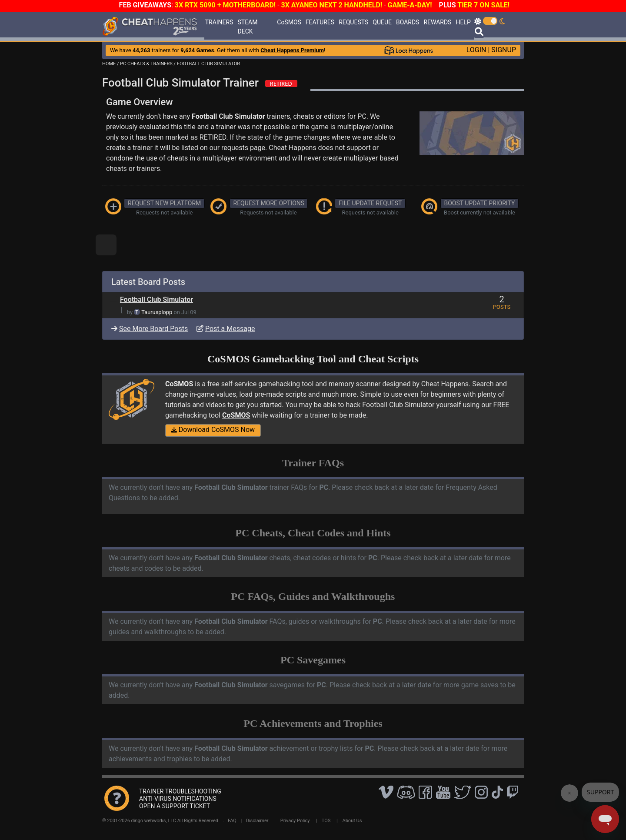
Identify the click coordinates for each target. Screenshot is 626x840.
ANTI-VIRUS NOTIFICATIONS (178, 799)
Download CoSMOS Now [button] (213, 430)
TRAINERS (219, 22)
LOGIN (476, 50)
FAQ (232, 821)
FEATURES (320, 22)
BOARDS (408, 22)
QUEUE (382, 22)
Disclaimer (257, 821)
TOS (326, 821)
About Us (352, 821)
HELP (463, 22)
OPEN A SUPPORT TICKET (175, 806)
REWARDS (437, 22)
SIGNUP (504, 50)
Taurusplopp (157, 312)
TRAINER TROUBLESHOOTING (180, 791)
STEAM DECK (248, 27)
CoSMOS (289, 22)
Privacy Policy (295, 821)
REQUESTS (353, 22)
